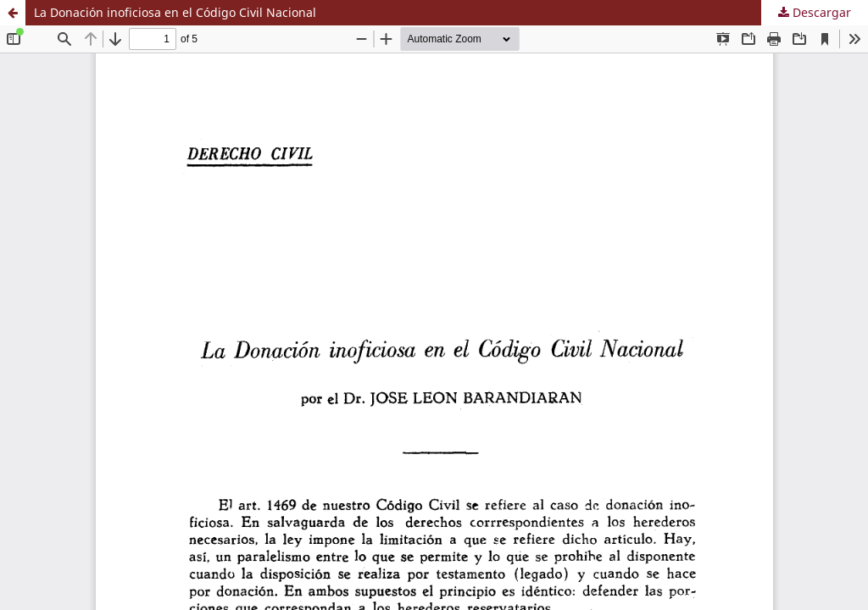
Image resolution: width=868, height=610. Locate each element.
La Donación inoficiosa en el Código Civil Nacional (175, 12)
